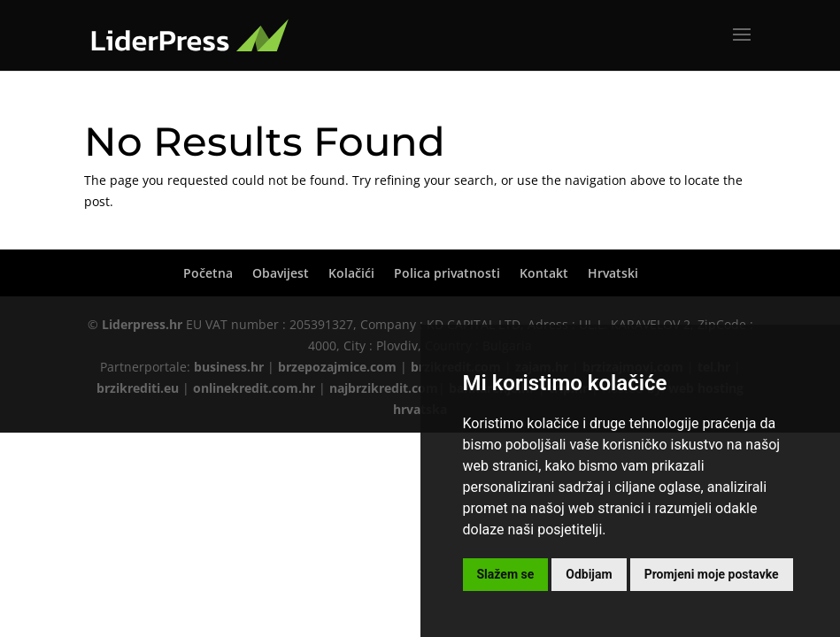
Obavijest (281, 273)
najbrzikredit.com (384, 388)
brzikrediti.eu (138, 388)
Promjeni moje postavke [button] (712, 574)
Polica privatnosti (447, 273)
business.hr (229, 367)
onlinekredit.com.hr (254, 388)
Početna (208, 273)
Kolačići (351, 273)
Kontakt (544, 273)
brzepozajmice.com (337, 367)
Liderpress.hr (142, 324)
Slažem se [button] (506, 574)
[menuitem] (613, 273)
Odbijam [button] (589, 574)
